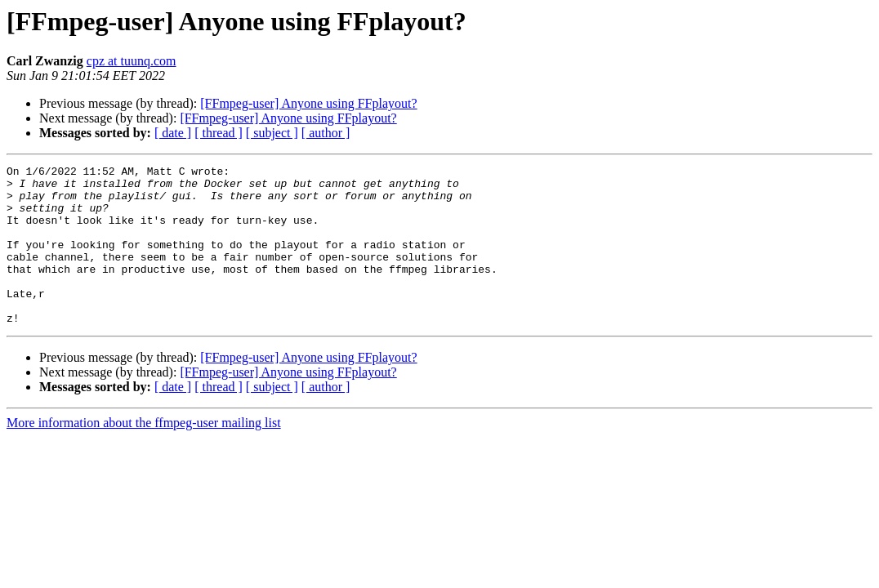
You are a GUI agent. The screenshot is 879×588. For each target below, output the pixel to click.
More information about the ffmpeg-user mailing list (144, 454)
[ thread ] (219, 133)
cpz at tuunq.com (132, 61)
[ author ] (326, 133)
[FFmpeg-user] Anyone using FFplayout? (308, 103)
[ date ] (173, 133)
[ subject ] (272, 133)
